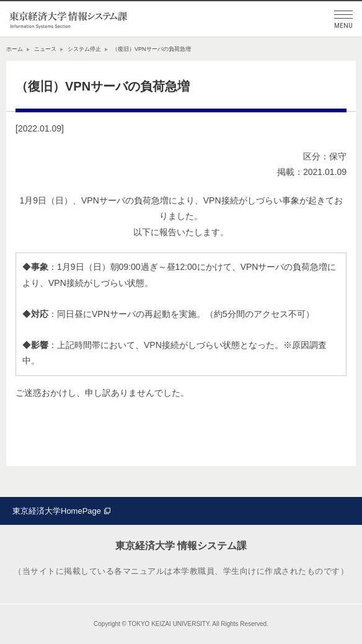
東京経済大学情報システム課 (68, 19)
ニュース (45, 49)
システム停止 (84, 49)
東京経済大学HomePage (57, 511)
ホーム (15, 49)
